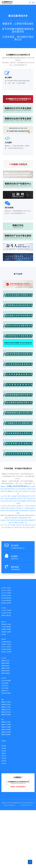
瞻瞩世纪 (16, 803)
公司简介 (9, 588)
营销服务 (9, 629)
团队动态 (9, 615)
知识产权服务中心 (24, 470)
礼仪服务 (9, 632)
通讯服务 (4, 629)
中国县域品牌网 (29, 487)
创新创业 (4, 753)
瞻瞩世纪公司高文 (13, 470)
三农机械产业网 (15, 475)
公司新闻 (9, 610)
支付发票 (4, 600)
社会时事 (4, 758)
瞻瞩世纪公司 (5, 465)
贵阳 (27, 506)
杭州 (18, 506)
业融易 (30, 803)
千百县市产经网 (29, 485)
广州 (5, 504)
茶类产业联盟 (5, 688)
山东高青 (32, 506)
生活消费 (9, 652)
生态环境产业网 (21, 477)
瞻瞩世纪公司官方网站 (8, 803)
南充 (24, 506)
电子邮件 (15, 546)
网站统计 (18, 805)
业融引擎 (4, 639)
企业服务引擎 (30, 468)
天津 (11, 504)
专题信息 (4, 746)
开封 (32, 504)
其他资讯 (4, 761)
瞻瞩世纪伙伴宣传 (6, 710)
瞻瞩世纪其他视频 (6, 715)
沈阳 (17, 504)
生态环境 (9, 647)
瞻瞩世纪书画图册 (6, 730)
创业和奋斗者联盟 (6, 693)
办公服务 (9, 624)
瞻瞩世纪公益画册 (6, 732)
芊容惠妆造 (15, 501)
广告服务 (4, 627)
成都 (26, 504)
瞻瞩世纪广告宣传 (6, 707)
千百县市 (9, 644)
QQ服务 (14, 556)
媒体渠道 (4, 603)
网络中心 (21, 485)
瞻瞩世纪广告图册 (6, 725)
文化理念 (9, 590)
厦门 (21, 506)
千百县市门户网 (5, 485)
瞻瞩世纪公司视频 (6, 702)
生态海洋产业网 (17, 480)
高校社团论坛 (5, 686)
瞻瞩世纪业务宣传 (6, 712)
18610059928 (15, 569)
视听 (3, 700)
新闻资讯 (4, 741)
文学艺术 (4, 658)
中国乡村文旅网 (14, 489)
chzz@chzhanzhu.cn (18, 548)
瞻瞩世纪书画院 (5, 668)
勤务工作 (4, 622)
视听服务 (9, 627)
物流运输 (9, 600)
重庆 (14, 504)
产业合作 (4, 678)
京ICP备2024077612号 (26, 805)
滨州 (12, 506)
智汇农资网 (6, 477)
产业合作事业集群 (20, 468)
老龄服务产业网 (17, 497)
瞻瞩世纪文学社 (5, 661)
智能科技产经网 (5, 499)
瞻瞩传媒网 (11, 494)
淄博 (9, 506)
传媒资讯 (4, 748)
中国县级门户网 (14, 487)
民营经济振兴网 (15, 499)
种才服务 (4, 634)
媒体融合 (9, 642)
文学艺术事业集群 (22, 465)
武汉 (23, 504)
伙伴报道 (4, 751)
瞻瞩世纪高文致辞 (6, 705)
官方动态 (4, 608)
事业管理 (4, 598)
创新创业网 (23, 499)
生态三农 (4, 647)
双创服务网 (30, 499)
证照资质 (9, 595)
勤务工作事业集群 (23, 803)
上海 (8, 504)
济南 (6, 506)
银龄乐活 (4, 652)
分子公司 (4, 593)
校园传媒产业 (5, 691)
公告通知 (4, 613)
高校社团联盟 (5, 683)
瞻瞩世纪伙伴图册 (6, 727)
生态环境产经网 (7, 480)
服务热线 (15, 567)
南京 (20, 504)
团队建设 (9, 598)
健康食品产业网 (26, 497)
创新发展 (9, 649)
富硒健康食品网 (29, 494)
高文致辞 (9, 613)
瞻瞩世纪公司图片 (6, 722)
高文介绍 (4, 590)
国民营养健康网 (19, 494)
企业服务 (4, 642)
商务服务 (4, 632)
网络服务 (4, 624)
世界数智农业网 (25, 475)
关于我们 (4, 588)
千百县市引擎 (14, 485)
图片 (3, 719)
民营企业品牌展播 (6, 681)
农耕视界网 (13, 477)
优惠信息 (4, 615)
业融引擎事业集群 (9, 468)
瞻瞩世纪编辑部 (5, 663)
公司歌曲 (9, 593)
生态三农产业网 (5, 475)
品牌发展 (4, 644)
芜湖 (15, 506)
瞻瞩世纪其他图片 (6, 735)
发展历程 (4, 595)
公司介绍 (4, 610)
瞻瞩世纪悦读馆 (5, 671)
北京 (2, 504)
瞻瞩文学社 (12, 465)
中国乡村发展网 (24, 489)
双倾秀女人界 (23, 501)
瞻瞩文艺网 (4, 494)
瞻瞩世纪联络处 (5, 666)
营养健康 (4, 649)
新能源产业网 (26, 480)
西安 (29, 504)
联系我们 (9, 603)
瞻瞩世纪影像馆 (5, 673)
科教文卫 (4, 756)
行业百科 (4, 763)
